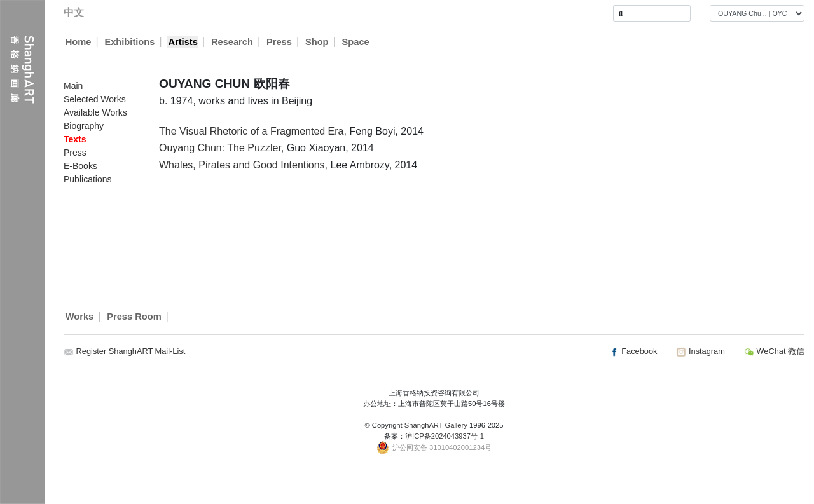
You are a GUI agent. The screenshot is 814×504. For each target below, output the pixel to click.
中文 (74, 12)
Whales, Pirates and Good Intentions (242, 165)
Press (279, 42)
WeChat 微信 (774, 351)
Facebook (633, 351)
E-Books (80, 166)
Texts (75, 139)
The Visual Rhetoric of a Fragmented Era (252, 131)
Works (80, 317)
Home (79, 42)
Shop (317, 42)
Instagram (700, 351)
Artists (183, 42)
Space (356, 42)
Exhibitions (129, 42)
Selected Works (95, 99)
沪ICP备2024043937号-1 (445, 436)
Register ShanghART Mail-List (131, 351)
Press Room (134, 317)
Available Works (95, 112)
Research (232, 42)
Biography (84, 126)
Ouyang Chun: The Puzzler (220, 148)
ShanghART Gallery (436, 425)
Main (73, 86)
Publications (88, 179)
